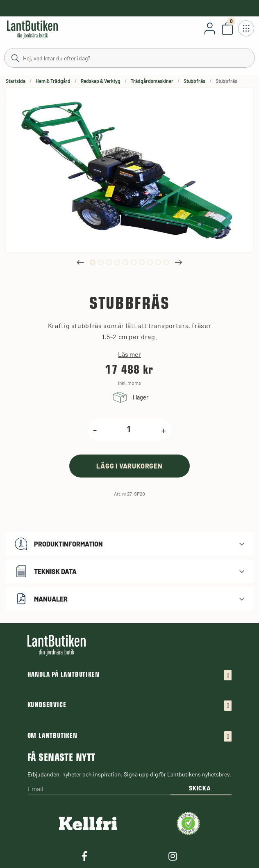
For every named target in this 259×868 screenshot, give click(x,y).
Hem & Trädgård (53, 81)
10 (166, 262)
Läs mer (129, 354)
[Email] (99, 789)
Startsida (16, 81)
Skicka (200, 788)
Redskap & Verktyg (101, 81)
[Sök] (129, 57)
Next (179, 262)
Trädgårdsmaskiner (152, 81)
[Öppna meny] (246, 28)
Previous (80, 262)
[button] (129, 544)
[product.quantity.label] (129, 430)
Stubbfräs (194, 81)
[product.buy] (129, 466)
